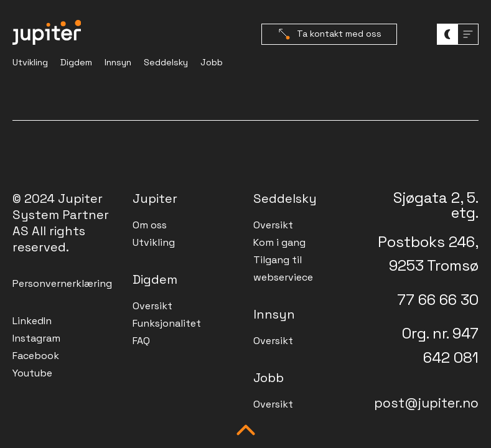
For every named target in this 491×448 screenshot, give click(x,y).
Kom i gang (279, 242)
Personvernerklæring (62, 283)
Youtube (32, 373)
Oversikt (152, 306)
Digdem (76, 62)
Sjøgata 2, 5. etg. (436, 205)
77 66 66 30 (438, 300)
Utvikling (30, 62)
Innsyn (118, 62)
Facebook (36, 356)
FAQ (141, 341)
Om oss (150, 225)
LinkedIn (32, 321)
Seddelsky (166, 62)
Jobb (212, 62)
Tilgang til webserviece (283, 268)
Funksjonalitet (167, 323)
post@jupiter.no (426, 403)
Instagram (36, 338)
